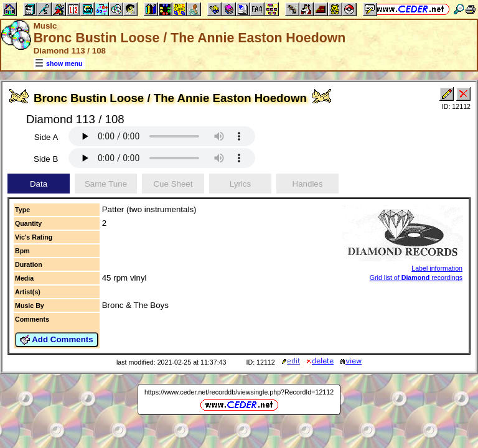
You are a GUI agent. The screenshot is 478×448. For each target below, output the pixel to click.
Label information (437, 268)
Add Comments (57, 340)
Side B (46, 159)
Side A (46, 137)
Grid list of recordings (416, 278)
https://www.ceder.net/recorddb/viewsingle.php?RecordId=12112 (239, 392)
